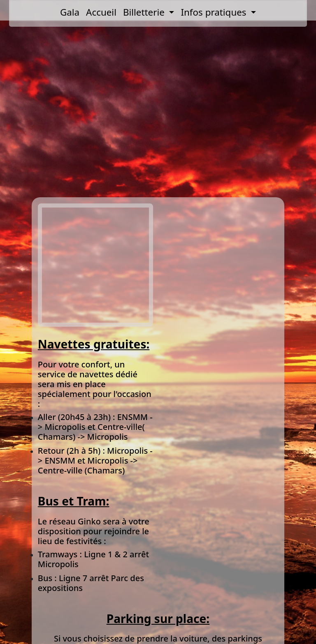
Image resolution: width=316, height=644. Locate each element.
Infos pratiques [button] (215, 12)
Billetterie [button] (145, 12)
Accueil (101, 12)
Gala (70, 12)
